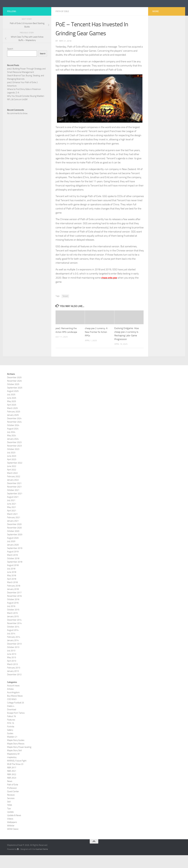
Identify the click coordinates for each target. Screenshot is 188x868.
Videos (10, 832)
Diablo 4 (11, 719)
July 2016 (11, 619)
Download (12, 722)
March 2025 (12, 421)
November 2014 (14, 636)
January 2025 (13, 428)
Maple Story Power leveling (19, 760)
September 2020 (15, 547)
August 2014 (13, 643)
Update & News (14, 828)
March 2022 (12, 486)
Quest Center (13, 804)
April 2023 (12, 472)
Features (11, 733)
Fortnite (11, 739)
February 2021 (14, 530)
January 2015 (13, 629)
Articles (10, 702)
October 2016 (13, 612)
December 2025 (14, 390)
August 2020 (13, 551)
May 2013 (12, 670)
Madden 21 (12, 750)
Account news (13, 698)
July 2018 (11, 581)
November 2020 (14, 540)
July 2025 (11, 407)
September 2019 (15, 561)
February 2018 (14, 599)
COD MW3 (12, 712)
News (10, 794)
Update (10, 825)
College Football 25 (16, 715)
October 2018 (13, 571)
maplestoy (12, 770)
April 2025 (12, 418)
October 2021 (13, 503)
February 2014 (14, 650)
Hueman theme (42, 862)
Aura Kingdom (13, 705)
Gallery (10, 743)
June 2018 (12, 585)
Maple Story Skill (14, 763)
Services (11, 811)
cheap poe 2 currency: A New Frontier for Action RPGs (97, 345)
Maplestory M (13, 767)
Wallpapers (12, 835)
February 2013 (14, 680)
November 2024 (14, 435)
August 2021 (13, 510)
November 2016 (14, 609)
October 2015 (13, 622)
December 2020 (14, 537)
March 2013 (12, 677)
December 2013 (14, 657)
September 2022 (15, 476)
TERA (10, 818)
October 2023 (13, 462)
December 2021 (14, 496)
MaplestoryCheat (29, 10)
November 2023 (14, 459)
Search (10, 62)
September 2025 (15, 400)
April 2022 (12, 482)
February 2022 (14, 489)
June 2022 (12, 479)
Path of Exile (63, 24)
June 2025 (12, 411)
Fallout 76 (11, 729)
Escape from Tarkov (16, 726)
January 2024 (13, 452)
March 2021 (12, 527)
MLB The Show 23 (15, 777)
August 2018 (13, 578)
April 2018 (12, 592)
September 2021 (15, 506)
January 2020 (13, 558)
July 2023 (11, 465)
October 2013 (13, 660)
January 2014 (13, 653)
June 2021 (12, 517)
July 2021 (11, 513)
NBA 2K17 (12, 780)
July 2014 (11, 646)
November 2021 (14, 500)
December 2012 (14, 687)
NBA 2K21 (12, 784)
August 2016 (13, 616)
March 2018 (12, 595)
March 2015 (12, 626)
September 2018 (15, 575)
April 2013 (12, 674)
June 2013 (12, 667)
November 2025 (14, 394)
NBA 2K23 (12, 791)
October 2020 (13, 544)
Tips (9, 821)
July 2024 (11, 445)
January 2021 (13, 534)
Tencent (65, 309)
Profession (12, 801)
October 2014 (13, 640)
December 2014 (14, 633)
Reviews (11, 808)
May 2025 (12, 414)
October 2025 (13, 397)
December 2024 (14, 431)
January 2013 (13, 684)
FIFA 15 (11, 736)
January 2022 (13, 493)
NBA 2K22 (12, 787)
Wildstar (11, 838)
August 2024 (13, 441)
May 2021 (12, 520)
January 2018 (13, 602)
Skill (9, 815)
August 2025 (13, 404)
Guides (10, 746)
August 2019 (13, 564)
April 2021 (12, 523)
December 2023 (14, 455)
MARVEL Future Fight (17, 774)
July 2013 (11, 663)
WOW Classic (13, 842)
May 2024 (12, 448)
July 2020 (11, 554)
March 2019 (12, 568)
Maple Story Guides (16, 753)
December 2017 (14, 605)
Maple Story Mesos (16, 756)
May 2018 (12, 588)
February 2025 (14, 424)
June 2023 (12, 469)
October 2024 (13, 438)
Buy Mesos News (15, 709)
